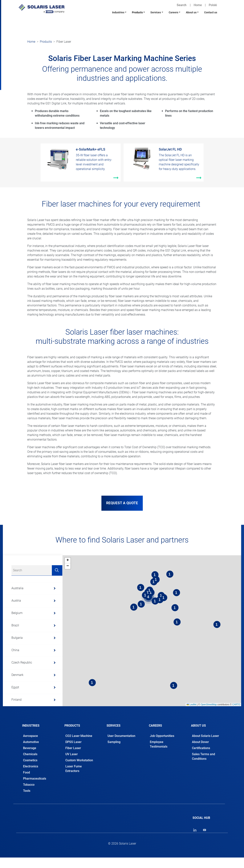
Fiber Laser (73, 748)
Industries (118, 12)
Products (137, 12)
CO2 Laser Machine (79, 736)
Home (198, 5)
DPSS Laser (73, 742)
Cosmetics (30, 760)
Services (156, 12)
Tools (27, 791)
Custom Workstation (79, 760)
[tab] (38, 724)
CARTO (236, 704)
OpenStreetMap (209, 704)
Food (26, 772)
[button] (68, 560)
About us (191, 12)
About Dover (200, 742)
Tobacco (29, 785)
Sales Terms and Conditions (203, 756)
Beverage (30, 748)
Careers (173, 12)
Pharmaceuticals (35, 779)
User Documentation (121, 736)
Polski (213, 5)
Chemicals (30, 754)
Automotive (31, 742)
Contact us (211, 12)
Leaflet (191, 704)
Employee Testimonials (159, 744)
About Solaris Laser (205, 736)
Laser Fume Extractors (74, 769)
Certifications (201, 748)
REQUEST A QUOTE (122, 503)
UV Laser (72, 754)
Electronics (31, 766)
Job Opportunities (162, 736)
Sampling (114, 742)
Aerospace (30, 736)
